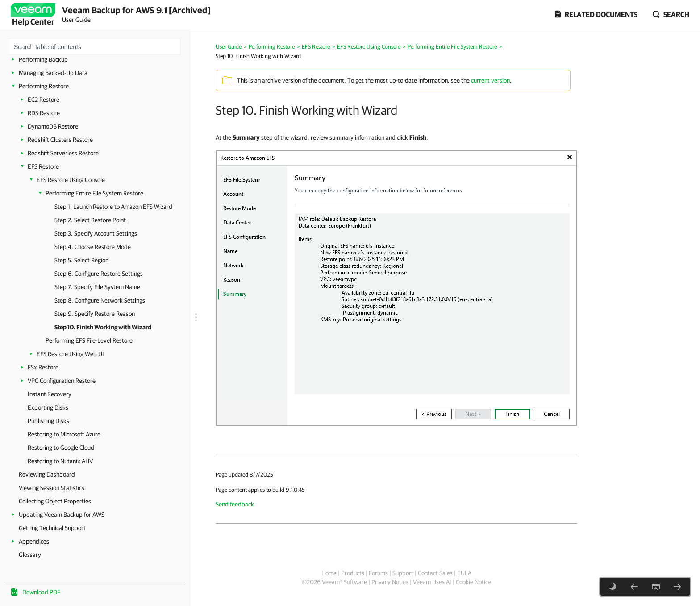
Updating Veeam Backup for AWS (62, 515)
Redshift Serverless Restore (63, 153)
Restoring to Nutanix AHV (60, 461)
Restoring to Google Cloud (61, 448)
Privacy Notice (390, 582)
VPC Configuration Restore (62, 381)
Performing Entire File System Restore (94, 193)
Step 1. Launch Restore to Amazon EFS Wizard (113, 207)
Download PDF (41, 592)
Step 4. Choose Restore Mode (93, 247)
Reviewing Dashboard (47, 474)
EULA (464, 573)
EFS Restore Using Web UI (70, 354)
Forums (378, 573)
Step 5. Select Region (81, 260)
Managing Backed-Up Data (53, 73)
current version (490, 80)
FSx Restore (43, 367)
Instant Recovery (50, 394)
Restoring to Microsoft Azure (64, 434)
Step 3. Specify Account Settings (96, 233)
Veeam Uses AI (432, 582)
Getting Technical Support (52, 528)
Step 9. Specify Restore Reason (95, 314)
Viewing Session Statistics (52, 488)
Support (403, 573)
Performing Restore (44, 86)
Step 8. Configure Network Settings (100, 300)
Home (329, 573)
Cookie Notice (473, 582)
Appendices (34, 541)
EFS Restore (43, 166)
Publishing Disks (48, 421)
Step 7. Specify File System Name (97, 287)
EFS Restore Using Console (71, 180)
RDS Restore (44, 113)
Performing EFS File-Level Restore (89, 340)
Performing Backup (43, 59)
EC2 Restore (44, 100)
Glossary (30, 555)
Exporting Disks (48, 407)
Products (353, 573)
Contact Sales (435, 573)
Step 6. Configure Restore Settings (99, 274)
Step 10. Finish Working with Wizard (103, 327)
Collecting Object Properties (55, 501)
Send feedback (235, 504)
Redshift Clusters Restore (60, 140)
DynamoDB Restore (53, 126)
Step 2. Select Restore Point (90, 220)
